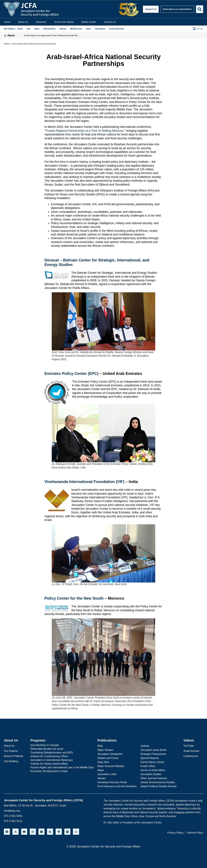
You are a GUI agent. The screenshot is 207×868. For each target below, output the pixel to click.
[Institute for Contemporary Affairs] (62, 756)
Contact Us (110, 22)
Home (7, 22)
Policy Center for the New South (74, 598)
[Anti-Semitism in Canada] (62, 745)
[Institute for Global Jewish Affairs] (62, 764)
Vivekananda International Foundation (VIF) (84, 482)
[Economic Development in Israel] (62, 771)
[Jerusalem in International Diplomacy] (62, 760)
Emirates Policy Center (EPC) (71, 373)
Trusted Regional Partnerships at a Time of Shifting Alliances (84, 131)
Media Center (89, 22)
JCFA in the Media (64, 22)
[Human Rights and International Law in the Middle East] (62, 767)
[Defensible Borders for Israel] (62, 749)
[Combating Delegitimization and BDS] (62, 753)
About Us (23, 22)
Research (41, 22)
